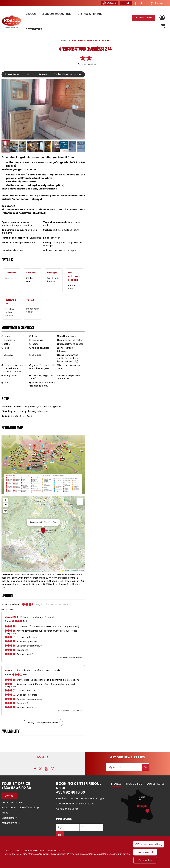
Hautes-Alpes (155, 784)
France (116, 784)
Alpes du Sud (133, 784)
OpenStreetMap (78, 570)
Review (43, 74)
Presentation (13, 74)
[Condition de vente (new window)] (67, 809)
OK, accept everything (149, 844)
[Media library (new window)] (9, 818)
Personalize (145, 860)
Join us (42, 757)
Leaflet (66, 570)
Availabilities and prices (68, 74)
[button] (163, 26)
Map (29, 74)
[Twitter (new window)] (40, 769)
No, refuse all (145, 852)
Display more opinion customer (43, 723)
